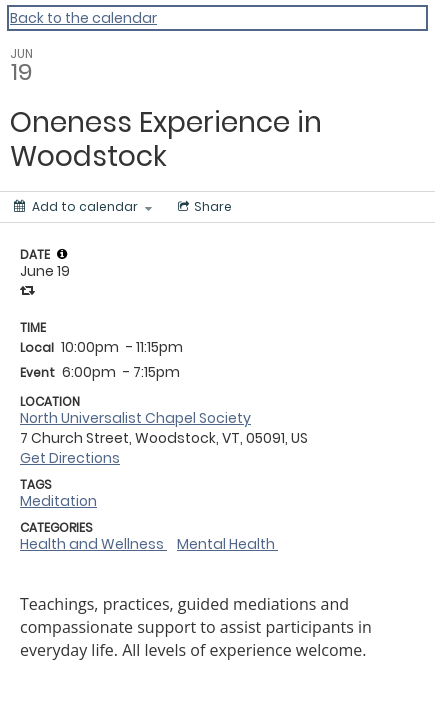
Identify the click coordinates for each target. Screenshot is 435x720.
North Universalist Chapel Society (135, 418)
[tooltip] (62, 254)
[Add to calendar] (83, 207)
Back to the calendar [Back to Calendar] (83, 18)
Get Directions (70, 458)
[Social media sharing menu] (203, 207)
